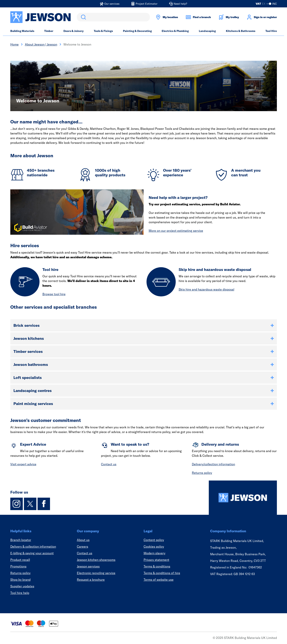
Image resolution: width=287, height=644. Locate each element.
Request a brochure (91, 580)
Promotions (18, 566)
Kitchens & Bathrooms (241, 31)
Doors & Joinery (74, 31)
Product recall (20, 560)
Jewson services (88, 566)
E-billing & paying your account (32, 553)
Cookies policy (154, 546)
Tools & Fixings (103, 31)
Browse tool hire (54, 294)
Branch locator (21, 540)
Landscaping (207, 31)
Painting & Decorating (137, 31)
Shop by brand (20, 580)
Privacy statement (156, 560)
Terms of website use (159, 580)
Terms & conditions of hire (162, 573)
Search (83, 17)
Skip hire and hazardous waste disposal (206, 289)
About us (83, 540)
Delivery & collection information (33, 546)
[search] (113, 17)
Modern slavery (154, 553)
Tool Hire (271, 31)
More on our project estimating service (176, 231)
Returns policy (202, 473)
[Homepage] (243, 498)
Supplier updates (22, 586)
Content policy (154, 540)
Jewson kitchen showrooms (96, 560)
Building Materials (22, 31)
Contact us (109, 464)
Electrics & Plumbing (175, 31)
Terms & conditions (157, 566)
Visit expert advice (23, 464)
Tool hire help (20, 593)
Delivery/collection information (213, 464)
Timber (49, 31)
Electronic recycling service (96, 573)
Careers (83, 546)
